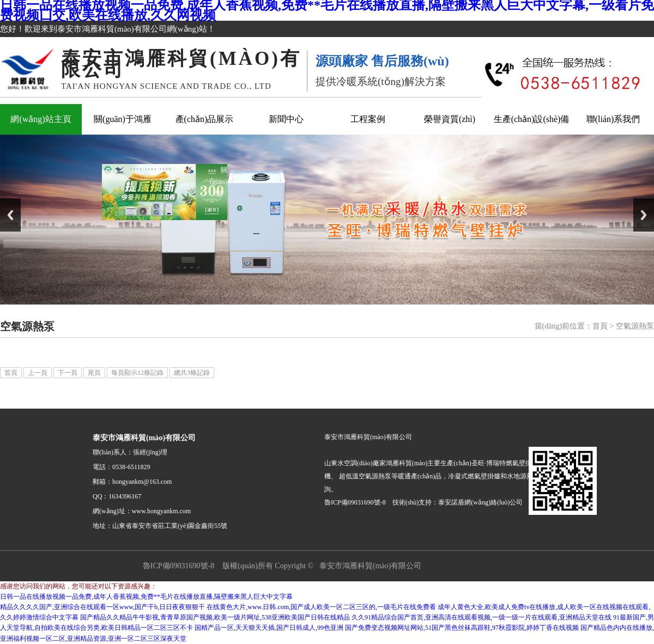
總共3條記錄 (192, 373)
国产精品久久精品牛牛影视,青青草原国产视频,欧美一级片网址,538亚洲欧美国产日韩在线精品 (215, 617)
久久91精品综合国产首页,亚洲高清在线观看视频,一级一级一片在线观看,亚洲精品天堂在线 (482, 617)
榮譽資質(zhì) (450, 119)
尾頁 (94, 373)
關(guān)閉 (225, 176)
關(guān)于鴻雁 (123, 119)
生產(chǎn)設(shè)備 (532, 119)
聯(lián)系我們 (613, 119)
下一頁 (68, 373)
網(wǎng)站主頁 (41, 119)
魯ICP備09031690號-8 (178, 566)
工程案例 (368, 119)
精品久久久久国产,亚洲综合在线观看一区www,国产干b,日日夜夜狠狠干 (102, 607)
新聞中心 (286, 119)
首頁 (600, 326)
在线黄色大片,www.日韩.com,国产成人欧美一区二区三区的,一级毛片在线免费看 (321, 607)
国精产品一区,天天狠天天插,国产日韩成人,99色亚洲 (269, 628)
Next (644, 215)
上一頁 (38, 373)
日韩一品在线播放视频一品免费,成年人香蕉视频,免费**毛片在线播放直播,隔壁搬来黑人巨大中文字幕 (146, 597)
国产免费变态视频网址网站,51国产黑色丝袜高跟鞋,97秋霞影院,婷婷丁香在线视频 (462, 628)
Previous (10, 215)
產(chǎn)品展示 (205, 119)
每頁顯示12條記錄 (137, 373)
